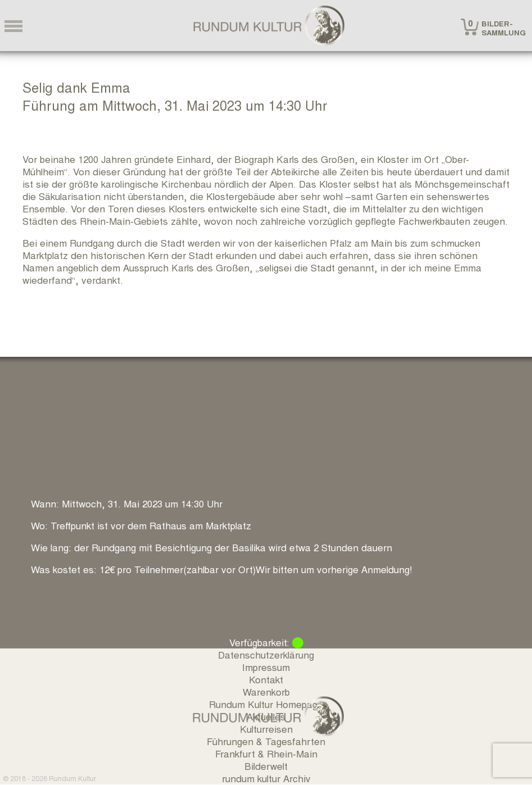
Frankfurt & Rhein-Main (266, 753)
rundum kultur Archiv (266, 778)
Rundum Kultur (72, 778)
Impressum (266, 667)
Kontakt (266, 679)
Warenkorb (266, 691)
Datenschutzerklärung (266, 654)
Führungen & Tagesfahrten (266, 741)
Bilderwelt (266, 766)
